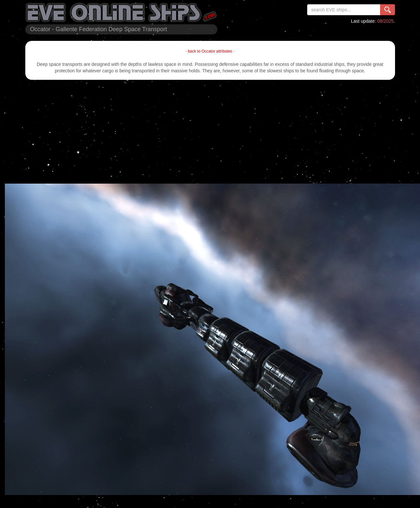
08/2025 (385, 21)
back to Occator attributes (210, 51)
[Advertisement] (210, 132)
